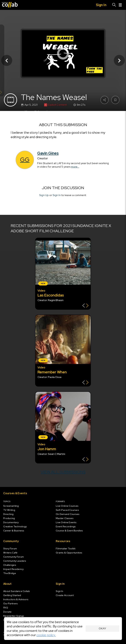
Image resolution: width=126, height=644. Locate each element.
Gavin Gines (48, 153)
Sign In (57, 195)
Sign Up (44, 195)
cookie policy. (46, 635)
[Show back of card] (85, 306)
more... (75, 167)
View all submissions (63, 472)
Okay (102, 628)
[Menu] (120, 5)
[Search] (114, 5)
